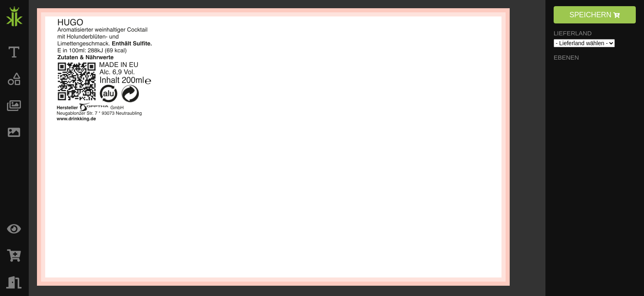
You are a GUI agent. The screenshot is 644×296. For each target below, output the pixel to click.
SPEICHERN (595, 15)
